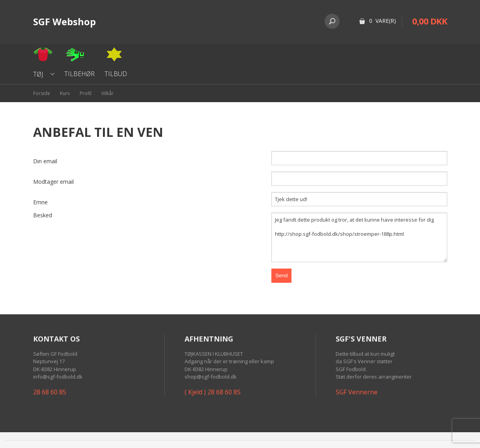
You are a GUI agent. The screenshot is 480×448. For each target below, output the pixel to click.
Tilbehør (79, 74)
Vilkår (107, 93)
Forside (42, 93)
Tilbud (116, 74)
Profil (86, 93)
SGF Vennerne (357, 392)
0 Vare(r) (383, 21)
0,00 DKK (430, 21)
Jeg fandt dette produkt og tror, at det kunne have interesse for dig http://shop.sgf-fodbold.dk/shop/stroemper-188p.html (359, 237)
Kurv (65, 93)
